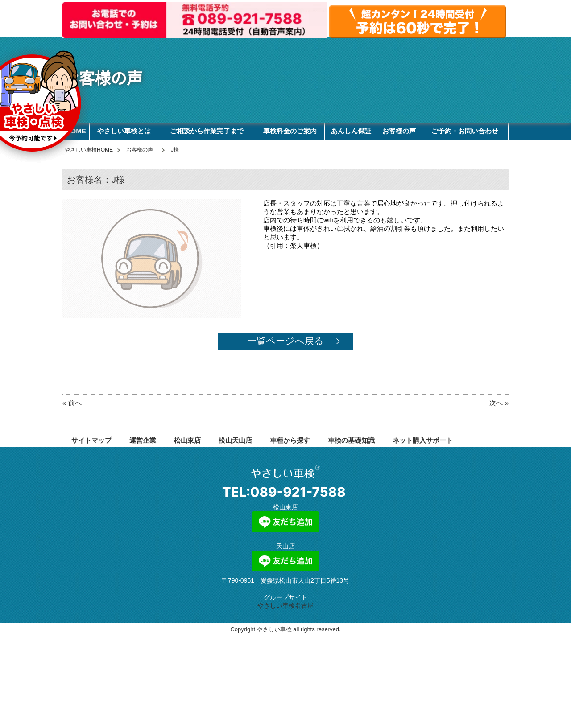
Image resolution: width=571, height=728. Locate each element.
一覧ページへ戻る (285, 341)
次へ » (499, 403)
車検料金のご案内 (290, 131)
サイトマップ (91, 440)
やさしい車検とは (124, 131)
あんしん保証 (351, 131)
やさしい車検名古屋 (285, 605)
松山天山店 (235, 440)
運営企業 (143, 440)
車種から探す (290, 440)
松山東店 (187, 440)
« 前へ (72, 403)
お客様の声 (399, 131)
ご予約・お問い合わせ (465, 131)
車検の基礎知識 (351, 440)
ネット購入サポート (423, 440)
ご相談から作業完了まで (207, 131)
